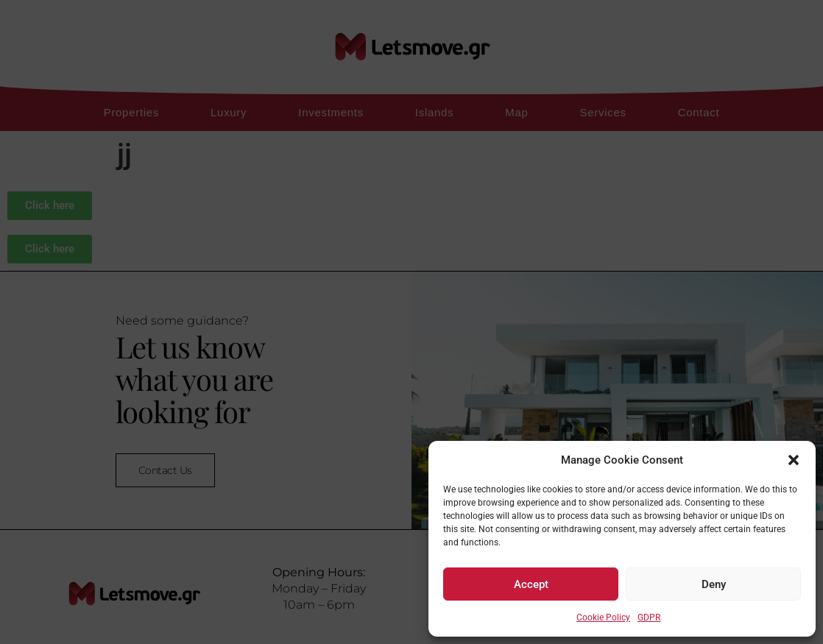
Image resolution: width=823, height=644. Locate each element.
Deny (714, 584)
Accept (531, 584)
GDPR (649, 618)
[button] (794, 460)
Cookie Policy (603, 618)
